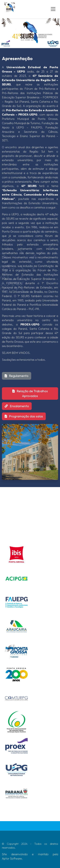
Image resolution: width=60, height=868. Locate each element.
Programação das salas (24, 416)
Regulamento (17, 376)
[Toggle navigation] (53, 9)
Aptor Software (12, 859)
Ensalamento (17, 406)
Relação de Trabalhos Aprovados (30, 393)
